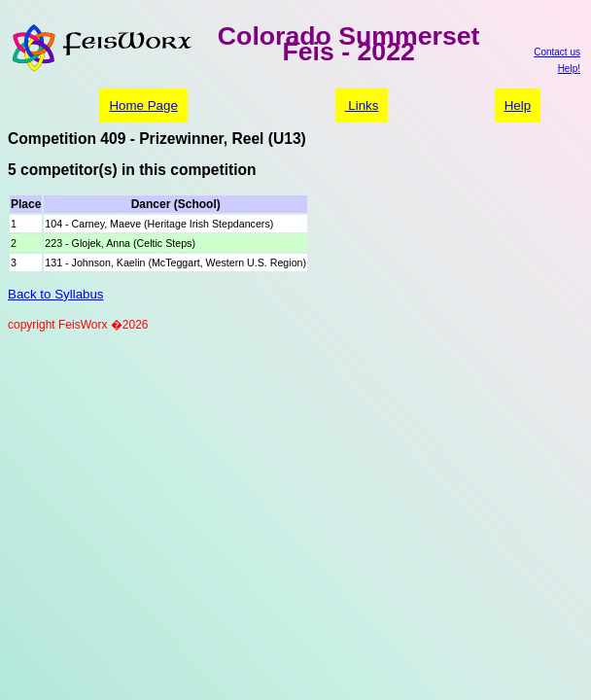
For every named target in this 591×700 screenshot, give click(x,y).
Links (362, 105)
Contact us (557, 52)
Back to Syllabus (56, 294)
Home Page (143, 105)
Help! (569, 69)
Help (518, 105)
